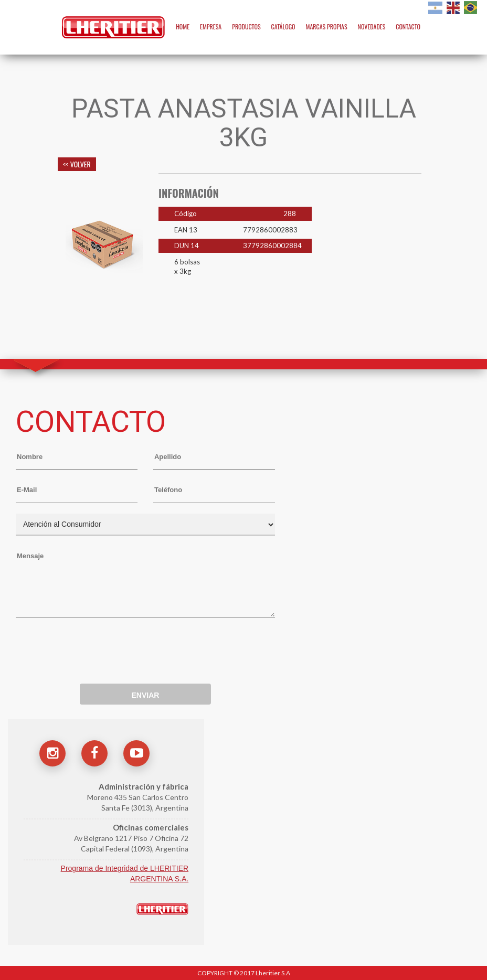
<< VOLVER (77, 164)
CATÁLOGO (283, 26)
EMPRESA (211, 26)
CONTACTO (408, 26)
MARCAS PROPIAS (326, 26)
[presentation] (96, 646)
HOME (183, 26)
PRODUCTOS (246, 26)
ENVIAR (145, 695)
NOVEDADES (372, 26)
